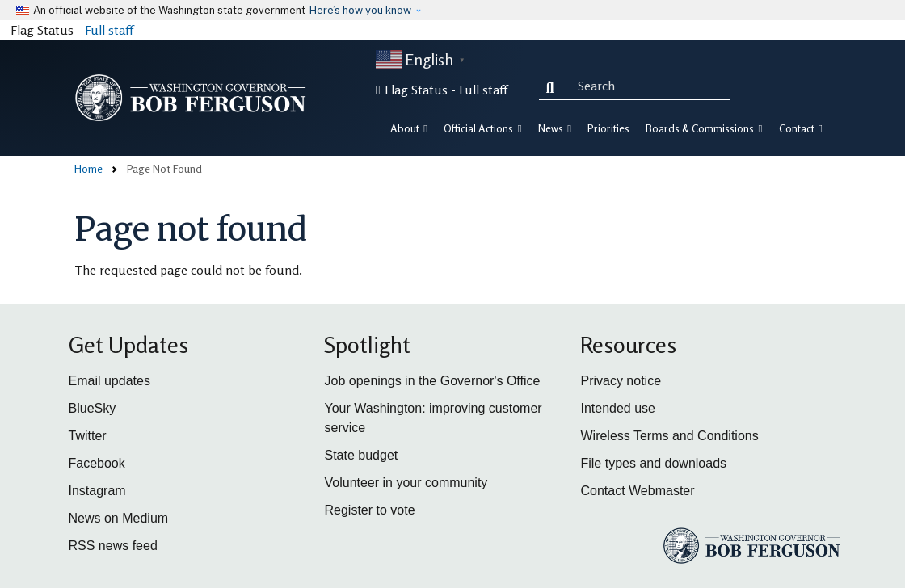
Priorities (608, 128)
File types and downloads (653, 463)
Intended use (618, 408)
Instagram (97, 491)
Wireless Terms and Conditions (669, 436)
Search (554, 86)
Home (88, 168)
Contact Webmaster (637, 491)
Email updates (109, 381)
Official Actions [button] (482, 128)
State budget (361, 455)
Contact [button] (801, 128)
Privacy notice (621, 381)
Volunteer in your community (406, 483)
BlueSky (93, 408)
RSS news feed (113, 546)
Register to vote (369, 510)
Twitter (88, 436)
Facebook (97, 463)
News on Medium (119, 518)
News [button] (555, 128)
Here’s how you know (362, 10)
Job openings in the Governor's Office (432, 381)
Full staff (109, 30)
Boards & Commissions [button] (704, 128)
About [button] (409, 128)
